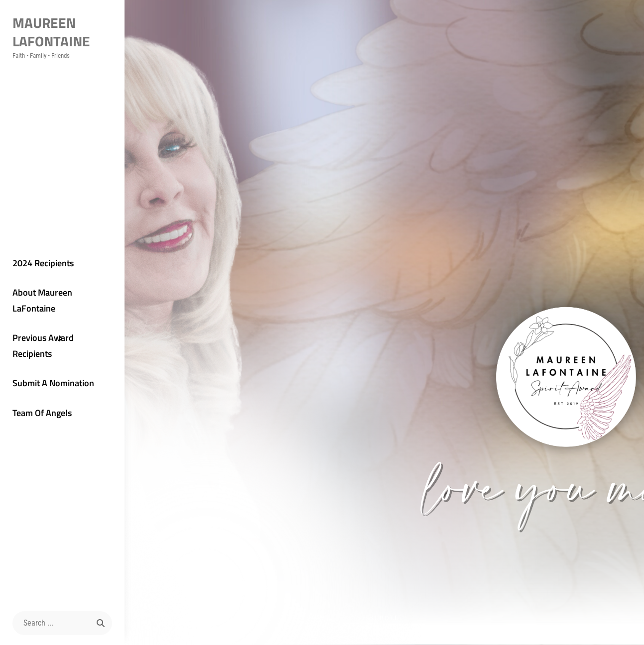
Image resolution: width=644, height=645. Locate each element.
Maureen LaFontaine (51, 32)
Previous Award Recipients (43, 346)
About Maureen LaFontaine (42, 300)
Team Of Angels (42, 413)
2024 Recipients (43, 263)
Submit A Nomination (53, 383)
